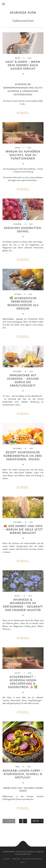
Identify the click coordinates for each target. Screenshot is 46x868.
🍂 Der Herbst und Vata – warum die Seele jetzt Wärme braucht (23, 529)
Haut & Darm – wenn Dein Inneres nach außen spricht (23, 65)
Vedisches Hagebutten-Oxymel (23, 230)
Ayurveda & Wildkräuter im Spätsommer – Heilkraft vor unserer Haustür (23, 605)
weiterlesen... (23, 112)
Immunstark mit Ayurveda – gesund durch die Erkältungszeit (23, 380)
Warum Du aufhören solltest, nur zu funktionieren (23, 155)
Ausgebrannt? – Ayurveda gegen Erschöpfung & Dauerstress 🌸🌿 (23, 682)
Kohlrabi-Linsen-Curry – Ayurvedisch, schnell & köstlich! (23, 774)
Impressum (17, 859)
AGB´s (23, 862)
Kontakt (7, 859)
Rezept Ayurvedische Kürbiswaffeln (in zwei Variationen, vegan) (23, 456)
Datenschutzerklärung (33, 859)
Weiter (36, 821)
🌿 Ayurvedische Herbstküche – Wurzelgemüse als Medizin (23, 303)
